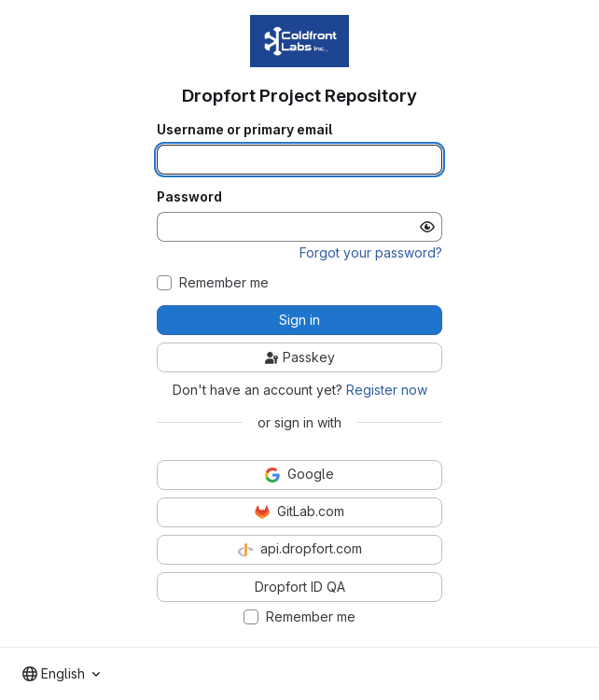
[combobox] (61, 674)
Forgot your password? (371, 252)
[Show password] (427, 227)
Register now (387, 390)
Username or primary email (244, 130)
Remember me (224, 283)
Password (189, 197)
